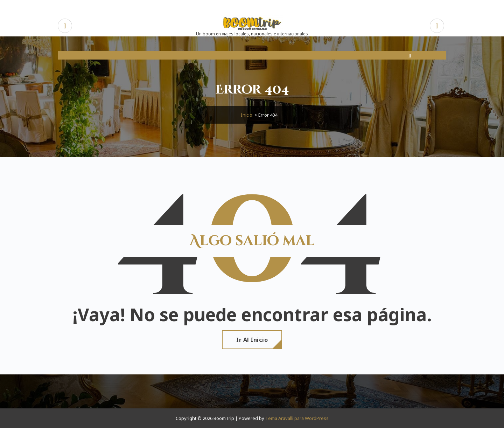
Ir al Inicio (252, 340)
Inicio (247, 115)
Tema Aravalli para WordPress (297, 418)
